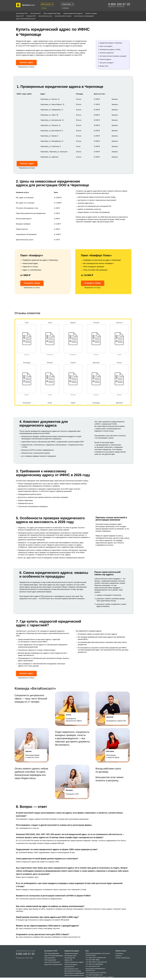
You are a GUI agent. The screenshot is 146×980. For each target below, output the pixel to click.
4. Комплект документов (106, 53)
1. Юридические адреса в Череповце (110, 43)
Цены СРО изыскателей (52, 962)
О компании (65, 8)
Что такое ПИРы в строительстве (96, 962)
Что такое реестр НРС (93, 966)
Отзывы (44, 8)
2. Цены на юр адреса (105, 46)
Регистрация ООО (22, 13)
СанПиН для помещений (45, 535)
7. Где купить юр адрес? (106, 63)
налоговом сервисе (62, 530)
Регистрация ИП (35, 13)
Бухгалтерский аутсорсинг (63, 16)
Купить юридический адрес (52, 13)
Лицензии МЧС (31, 16)
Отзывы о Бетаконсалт (123, 958)
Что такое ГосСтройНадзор (94, 964)
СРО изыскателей (50, 960)
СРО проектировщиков (52, 953)
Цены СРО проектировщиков (54, 956)
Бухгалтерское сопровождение (84, 16)
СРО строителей (50, 958)
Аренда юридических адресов (73, 13)
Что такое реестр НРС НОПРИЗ (96, 973)
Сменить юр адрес (91, 13)
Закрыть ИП (20, 16)
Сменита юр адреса (71, 964)
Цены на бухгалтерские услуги (26, 19)
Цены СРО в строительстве (53, 964)
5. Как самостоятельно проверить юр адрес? (113, 56)
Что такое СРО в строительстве (96, 958)
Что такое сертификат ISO (94, 975)
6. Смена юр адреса (105, 59)
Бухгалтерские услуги (45, 16)
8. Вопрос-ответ (103, 66)
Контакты (119, 956)
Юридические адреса (71, 953)
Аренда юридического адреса (74, 962)
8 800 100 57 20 (25, 954)
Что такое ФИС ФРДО (93, 960)
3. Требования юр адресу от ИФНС (109, 50)
